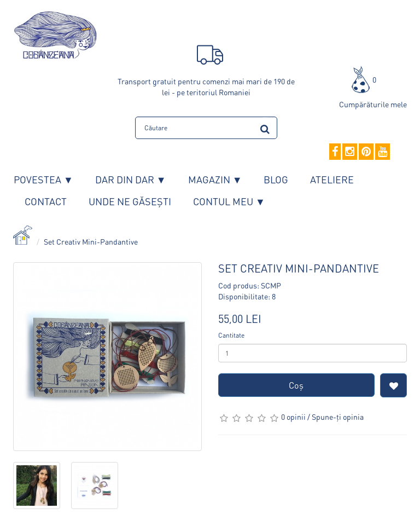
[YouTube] (383, 152)
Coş (296, 385)
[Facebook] (335, 152)
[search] (265, 127)
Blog (276, 179)
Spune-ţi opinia (338, 417)
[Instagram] (350, 152)
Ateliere (332, 179)
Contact (46, 201)
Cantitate (231, 335)
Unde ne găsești (130, 201)
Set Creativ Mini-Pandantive (91, 241)
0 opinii (293, 417)
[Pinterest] (366, 152)
